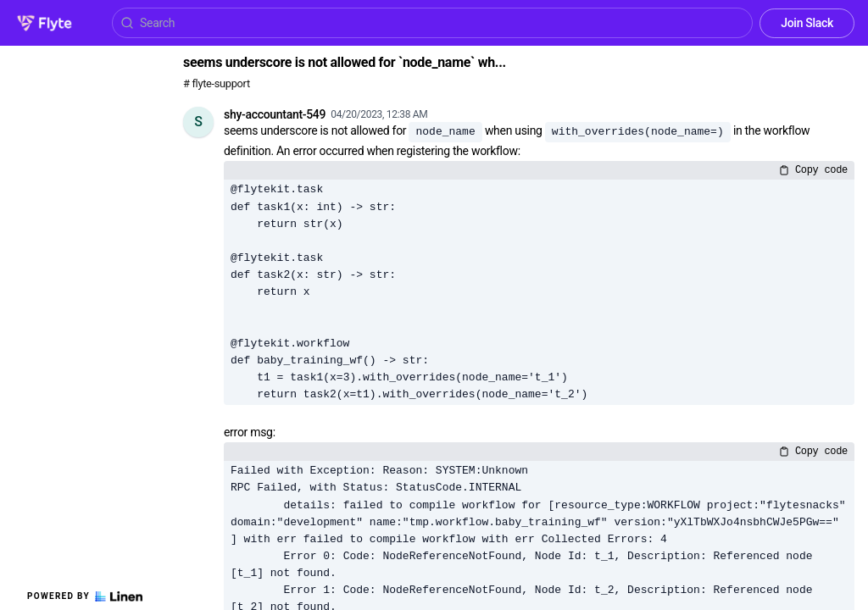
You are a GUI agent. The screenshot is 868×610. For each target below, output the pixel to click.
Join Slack (807, 23)
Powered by (85, 596)
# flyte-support (217, 83)
